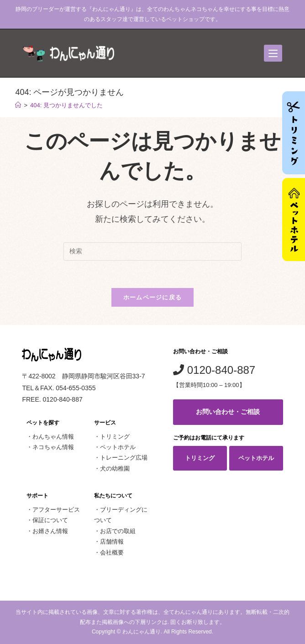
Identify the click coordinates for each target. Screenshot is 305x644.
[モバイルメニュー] (273, 53)
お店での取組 (118, 531)
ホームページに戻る (153, 297)
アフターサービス (56, 510)
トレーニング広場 (124, 458)
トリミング (115, 437)
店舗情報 (112, 542)
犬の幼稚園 (115, 469)
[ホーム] (18, 105)
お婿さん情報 (50, 531)
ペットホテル (118, 447)
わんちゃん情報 (53, 437)
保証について (50, 520)
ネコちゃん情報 (53, 447)
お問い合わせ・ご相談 (228, 412)
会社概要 (112, 552)
